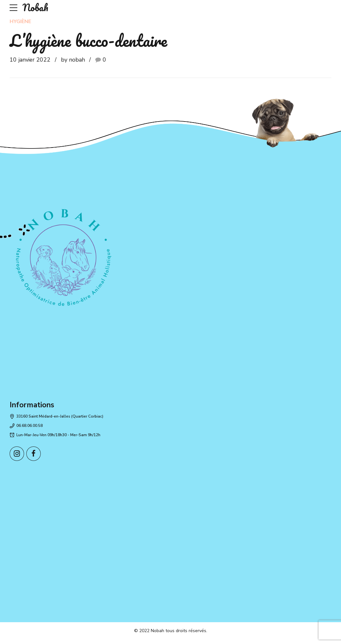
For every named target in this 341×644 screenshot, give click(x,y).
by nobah (73, 60)
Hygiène (20, 21)
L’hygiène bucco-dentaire (88, 40)
